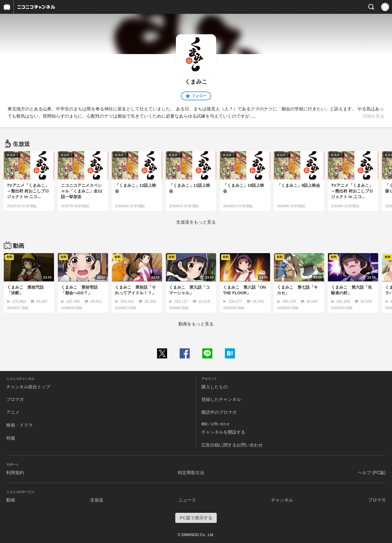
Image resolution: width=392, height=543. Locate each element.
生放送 (97, 500)
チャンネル (282, 500)
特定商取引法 (191, 473)
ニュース (187, 500)
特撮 (11, 438)
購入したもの (215, 387)
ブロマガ (15, 399)
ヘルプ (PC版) (372, 473)
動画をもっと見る (196, 324)
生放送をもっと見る (196, 222)
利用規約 (15, 473)
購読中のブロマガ (219, 412)
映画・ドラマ (19, 425)
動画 (11, 500)
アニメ (13, 412)
